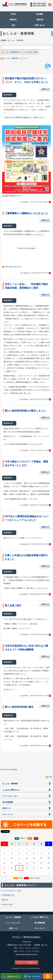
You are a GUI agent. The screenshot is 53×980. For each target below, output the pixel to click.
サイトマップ (40, 928)
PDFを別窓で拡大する (13, 267)
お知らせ (45, 89)
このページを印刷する (27, 963)
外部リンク (13, 928)
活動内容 (40, 20)
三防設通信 (6, 895)
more (50, 777)
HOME (13, 14)
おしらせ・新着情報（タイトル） (16, 58)
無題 (4, 900)
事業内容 (13, 20)
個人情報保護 (40, 923)
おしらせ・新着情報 (13, 917)
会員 (13, 25)
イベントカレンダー (13, 923)
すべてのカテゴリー (10, 891)
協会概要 (40, 14)
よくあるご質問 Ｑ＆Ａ (40, 917)
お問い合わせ (40, 25)
